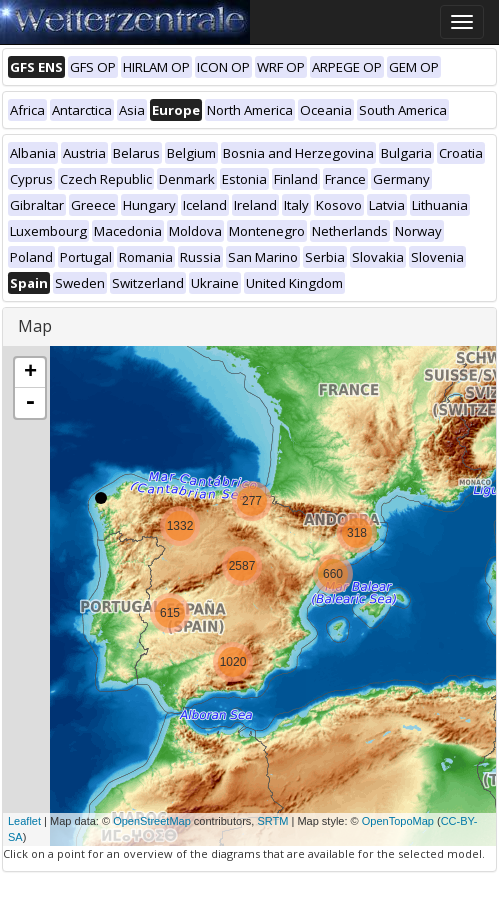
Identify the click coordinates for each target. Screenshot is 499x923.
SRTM (272, 821)
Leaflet (24, 821)
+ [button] (30, 373)
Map (35, 326)
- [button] (30, 403)
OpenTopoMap (398, 821)
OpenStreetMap (152, 821)
